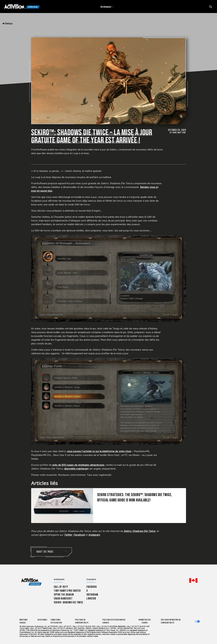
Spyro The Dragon (64, 595)
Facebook (92, 587)
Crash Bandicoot (63, 599)
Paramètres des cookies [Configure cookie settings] (145, 621)
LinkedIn (91, 599)
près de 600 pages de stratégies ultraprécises (78, 465)
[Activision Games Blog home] (31, 582)
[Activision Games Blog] (22, 7)
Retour (7, 23)
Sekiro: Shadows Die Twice (68, 602)
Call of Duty (61, 587)
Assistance (42, 620)
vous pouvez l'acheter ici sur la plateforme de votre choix (99, 451)
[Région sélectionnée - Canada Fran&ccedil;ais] (193, 580)
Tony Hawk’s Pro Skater (67, 591)
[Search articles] (211, 7)
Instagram (92, 595)
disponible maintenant (76, 469)
